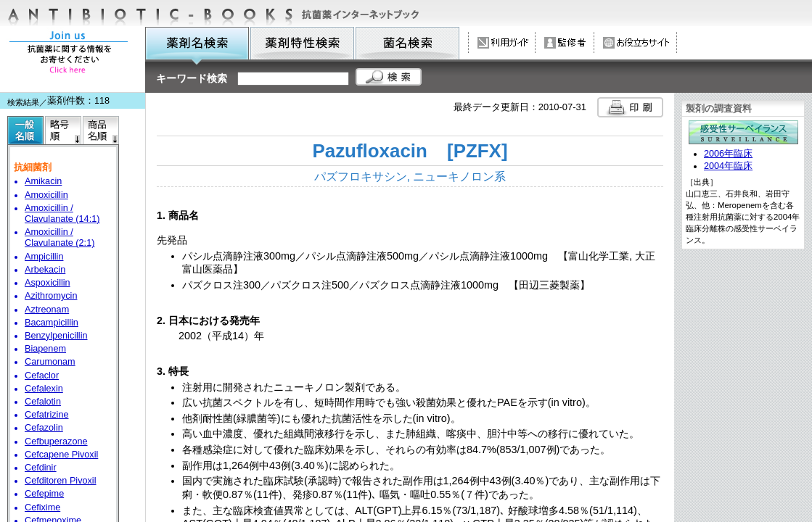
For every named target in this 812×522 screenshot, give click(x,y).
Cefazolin (44, 428)
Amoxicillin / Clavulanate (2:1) (60, 237)
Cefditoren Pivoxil (60, 481)
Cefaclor (42, 376)
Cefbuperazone (56, 442)
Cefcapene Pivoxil (61, 455)
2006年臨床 (728, 154)
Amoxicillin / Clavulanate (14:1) (62, 214)
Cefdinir (41, 468)
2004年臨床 (728, 166)
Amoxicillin (46, 195)
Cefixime (42, 507)
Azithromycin (51, 296)
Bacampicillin (52, 323)
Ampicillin (44, 257)
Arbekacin (45, 270)
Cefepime (44, 494)
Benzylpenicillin (56, 336)
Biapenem (45, 349)
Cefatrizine (47, 415)
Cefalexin (44, 389)
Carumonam (50, 362)
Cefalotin (43, 402)
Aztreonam (47, 310)
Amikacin (43, 181)
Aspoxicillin (48, 283)
